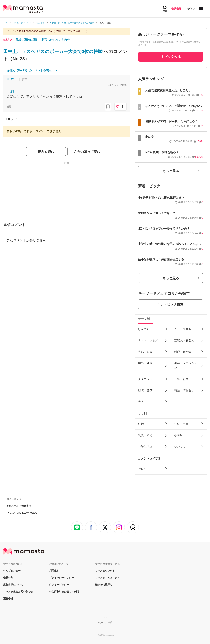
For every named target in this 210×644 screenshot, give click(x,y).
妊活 (141, 424)
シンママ (180, 447)
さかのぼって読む (87, 152)
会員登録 (176, 9)
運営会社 (8, 599)
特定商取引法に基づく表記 (64, 592)
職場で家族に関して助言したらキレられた (43, 40)
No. (10, 79)
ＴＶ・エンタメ (148, 340)
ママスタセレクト (105, 571)
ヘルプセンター (12, 571)
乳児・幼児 (145, 435)
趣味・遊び (145, 390)
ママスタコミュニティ (107, 578)
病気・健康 (145, 363)
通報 (9, 106)
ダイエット (145, 379)
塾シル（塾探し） (105, 585)
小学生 (178, 435)
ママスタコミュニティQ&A (22, 513)
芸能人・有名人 (184, 340)
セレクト (144, 469)
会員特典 (8, 578)
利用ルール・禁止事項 (19, 506)
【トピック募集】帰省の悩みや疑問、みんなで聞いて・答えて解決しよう (47, 31)
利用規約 (54, 571)
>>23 (10, 91)
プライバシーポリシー (62, 578)
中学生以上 (145, 447)
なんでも (144, 329)
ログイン (190, 9)
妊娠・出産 (181, 424)
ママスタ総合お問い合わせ (18, 592)
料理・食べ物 (183, 352)
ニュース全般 (183, 329)
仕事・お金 (181, 379)
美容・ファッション (186, 365)
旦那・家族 (145, 352)
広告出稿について (13, 585)
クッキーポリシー (59, 585)
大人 (141, 402)
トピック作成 (171, 57)
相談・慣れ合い (184, 390)
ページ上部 (105, 623)
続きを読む (46, 152)
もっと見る (171, 171)
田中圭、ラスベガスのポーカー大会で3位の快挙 (54, 51)
